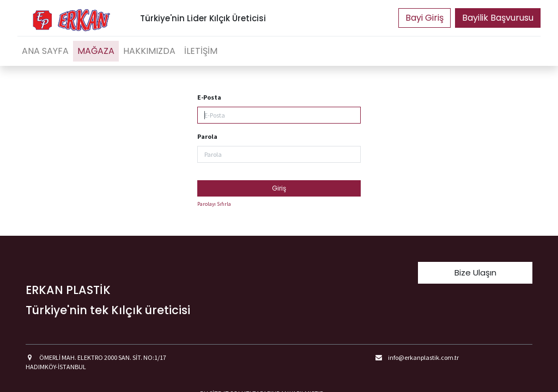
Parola (207, 136)
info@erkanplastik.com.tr (423, 357)
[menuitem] (45, 51)
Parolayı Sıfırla (214, 204)
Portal (424, 18)
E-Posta (209, 97)
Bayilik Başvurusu (498, 18)
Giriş (279, 188)
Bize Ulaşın (475, 272)
